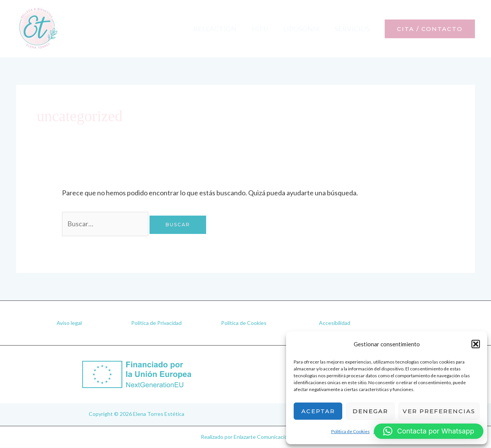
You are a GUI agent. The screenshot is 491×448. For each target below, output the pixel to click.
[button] (476, 344)
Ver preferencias (439, 411)
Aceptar (318, 411)
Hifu (263, 29)
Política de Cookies (350, 431)
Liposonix (303, 29)
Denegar (370, 411)
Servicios (353, 29)
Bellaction (219, 29)
